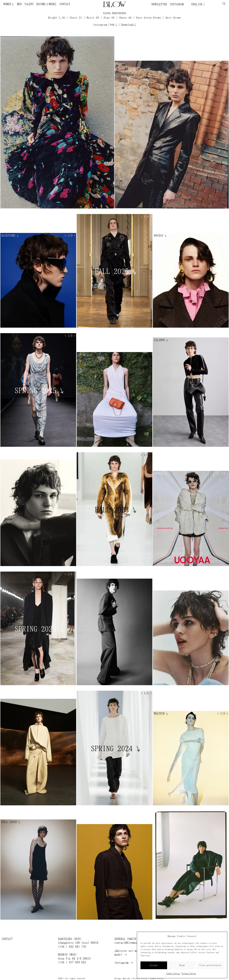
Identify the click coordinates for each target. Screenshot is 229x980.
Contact (65, 4)
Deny (182, 965)
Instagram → (124, 963)
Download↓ (129, 25)
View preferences (210, 965)
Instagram (177, 4)
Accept (154, 965)
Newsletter (159, 4)
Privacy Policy (189, 973)
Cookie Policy (173, 973)
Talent (29, 4)
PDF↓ (114, 25)
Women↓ (9, 4)
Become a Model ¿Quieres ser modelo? (53, 4)
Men (19, 4)
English (196, 4)
